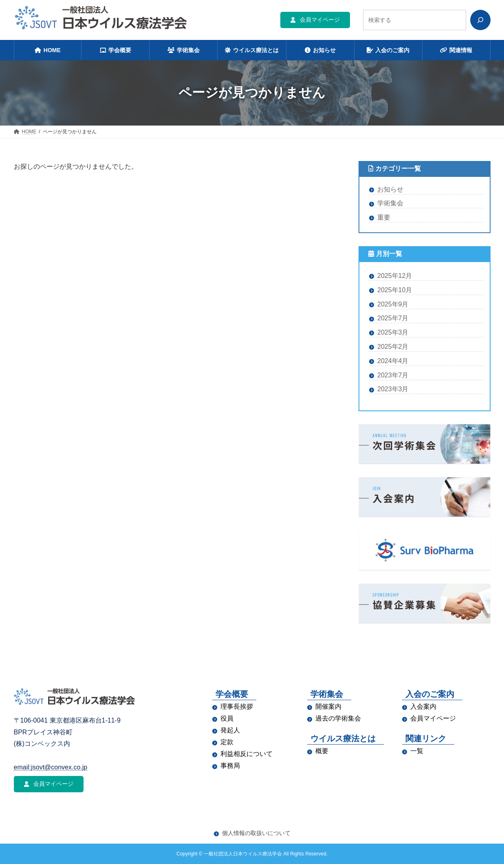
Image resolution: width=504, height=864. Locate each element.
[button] (315, 20)
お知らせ (390, 189)
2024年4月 (393, 360)
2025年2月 (393, 347)
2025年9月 (393, 304)
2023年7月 (393, 375)
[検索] (480, 20)
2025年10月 (395, 290)
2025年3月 (393, 332)
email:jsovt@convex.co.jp (51, 767)
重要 (384, 217)
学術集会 (390, 203)
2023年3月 (393, 389)
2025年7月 (393, 318)
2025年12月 (395, 276)
